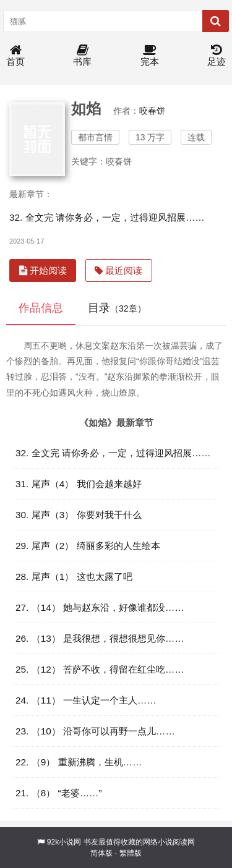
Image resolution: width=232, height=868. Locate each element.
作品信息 (41, 308)
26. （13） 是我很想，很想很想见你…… (100, 638)
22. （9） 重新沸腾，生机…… (79, 762)
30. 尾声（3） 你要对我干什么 (79, 515)
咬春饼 (152, 111)
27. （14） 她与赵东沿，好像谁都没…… (100, 607)
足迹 (217, 56)
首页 (15, 56)
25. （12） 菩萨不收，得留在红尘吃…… (100, 669)
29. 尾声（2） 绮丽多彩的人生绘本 (88, 546)
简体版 (101, 853)
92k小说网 (64, 842)
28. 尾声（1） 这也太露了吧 (74, 577)
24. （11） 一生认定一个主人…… (86, 700)
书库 (82, 56)
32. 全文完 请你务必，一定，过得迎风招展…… (107, 217)
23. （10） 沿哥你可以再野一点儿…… (95, 731)
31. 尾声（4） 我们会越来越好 (79, 484)
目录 (117, 308)
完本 (150, 56)
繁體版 (131, 853)
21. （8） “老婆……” (59, 793)
